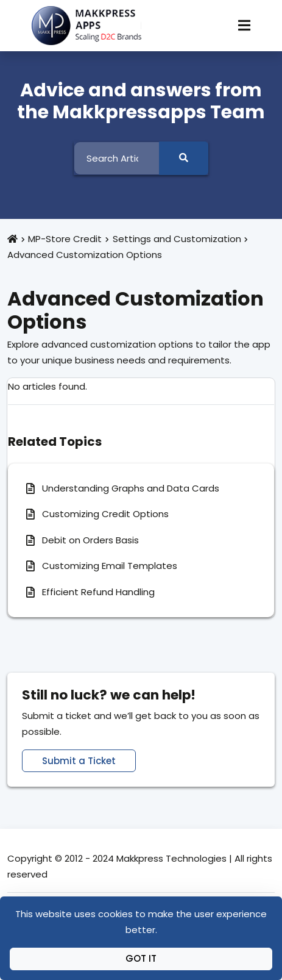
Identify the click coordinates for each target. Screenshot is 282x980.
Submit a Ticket (79, 761)
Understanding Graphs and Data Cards (131, 488)
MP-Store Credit (65, 239)
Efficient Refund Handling (98, 592)
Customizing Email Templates (110, 566)
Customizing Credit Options (105, 514)
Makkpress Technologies (171, 858)
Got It (141, 958)
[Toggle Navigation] (244, 26)
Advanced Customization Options (85, 255)
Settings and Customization (177, 239)
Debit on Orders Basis (90, 540)
